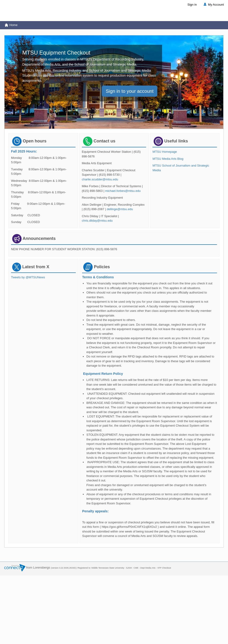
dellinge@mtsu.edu (120, 209)
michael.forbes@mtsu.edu (123, 191)
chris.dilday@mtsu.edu (97, 221)
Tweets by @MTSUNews (28, 277)
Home (11, 25)
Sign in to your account (130, 91)
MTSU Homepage (165, 152)
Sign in (192, 5)
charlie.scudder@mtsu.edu (100, 179)
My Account (213, 5)
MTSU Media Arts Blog (168, 159)
